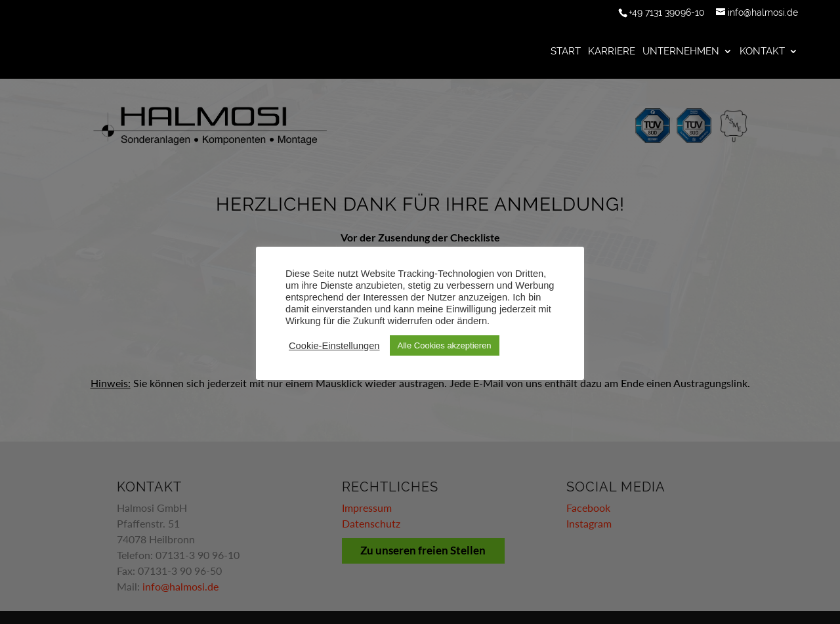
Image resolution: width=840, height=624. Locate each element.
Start (566, 52)
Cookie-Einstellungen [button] (334, 346)
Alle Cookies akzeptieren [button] (445, 345)
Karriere (612, 52)
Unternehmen (681, 52)
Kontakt (762, 52)
